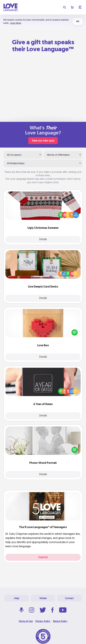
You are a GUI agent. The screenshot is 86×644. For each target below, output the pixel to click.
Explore (43, 557)
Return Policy (60, 621)
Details (43, 239)
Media (43, 598)
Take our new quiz (43, 141)
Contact (69, 598)
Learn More (16, 23)
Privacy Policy (43, 621)
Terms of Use (26, 621)
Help (17, 598)
